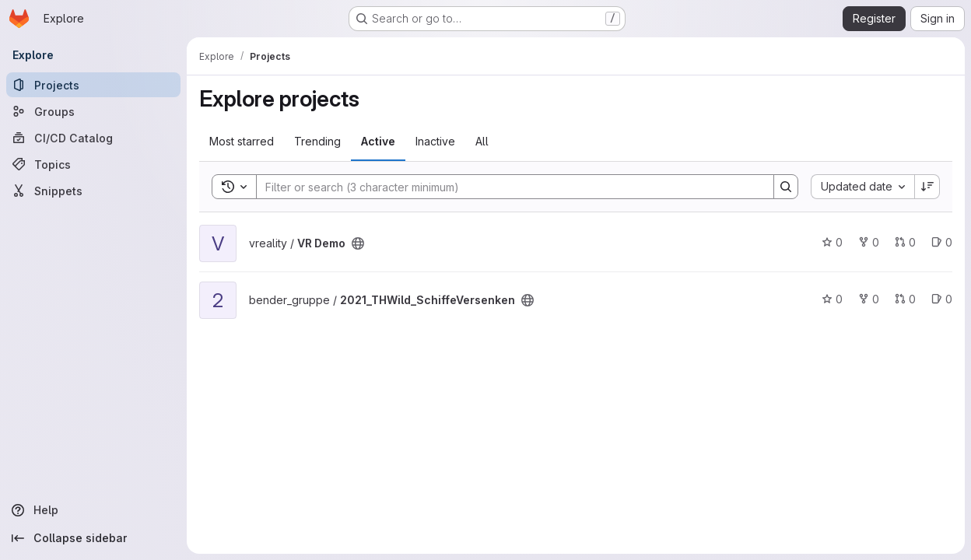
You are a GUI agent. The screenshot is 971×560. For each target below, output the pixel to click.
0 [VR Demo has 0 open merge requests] (905, 242)
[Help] (93, 510)
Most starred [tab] (242, 141)
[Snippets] (93, 191)
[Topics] (93, 164)
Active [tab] (378, 141)
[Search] (507, 187)
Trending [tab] (317, 141)
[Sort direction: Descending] (927, 187)
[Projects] (93, 85)
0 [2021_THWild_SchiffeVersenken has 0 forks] (869, 299)
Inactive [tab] (435, 141)
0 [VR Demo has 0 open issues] (942, 242)
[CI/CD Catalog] (93, 138)
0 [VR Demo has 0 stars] (832, 242)
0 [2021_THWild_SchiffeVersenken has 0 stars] (832, 299)
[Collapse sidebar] (93, 538)
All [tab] (482, 141)
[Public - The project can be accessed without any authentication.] (358, 243)
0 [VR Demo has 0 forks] (869, 242)
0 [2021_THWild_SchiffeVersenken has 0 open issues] (942, 299)
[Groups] (93, 111)
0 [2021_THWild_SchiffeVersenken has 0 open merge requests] (905, 299)
